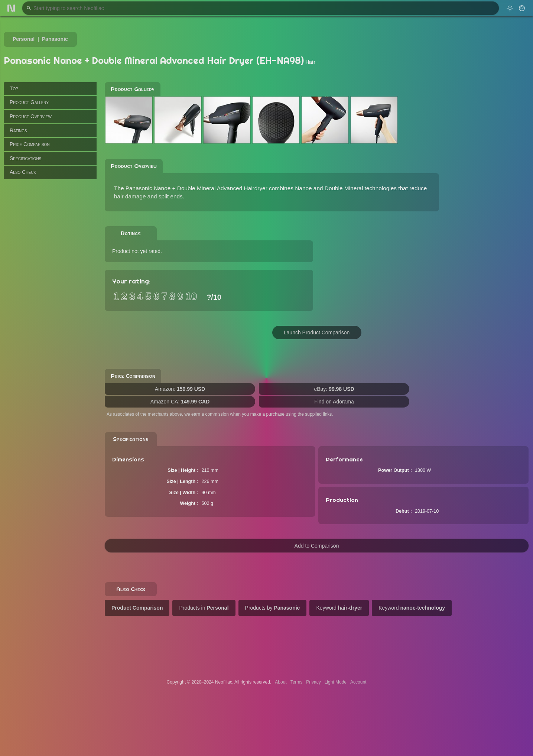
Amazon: (180, 389)
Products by (273, 608)
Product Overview (31, 116)
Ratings (18, 130)
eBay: (334, 389)
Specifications (25, 158)
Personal (24, 39)
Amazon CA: (180, 402)
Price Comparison (30, 144)
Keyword (339, 608)
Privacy (313, 682)
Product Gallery (29, 102)
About (281, 682)
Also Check (23, 172)
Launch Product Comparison (317, 332)
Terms (297, 682)
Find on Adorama (334, 402)
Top (14, 88)
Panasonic (55, 39)
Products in (204, 608)
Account (358, 682)
